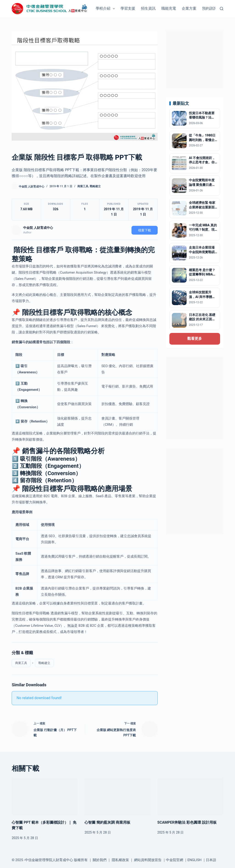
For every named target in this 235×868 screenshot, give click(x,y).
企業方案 (189, 8)
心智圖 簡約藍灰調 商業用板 (107, 822)
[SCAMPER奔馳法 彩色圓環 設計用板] (190, 797)
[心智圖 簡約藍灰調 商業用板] (117, 797)
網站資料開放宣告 (148, 860)
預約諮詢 (210, 8)
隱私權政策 (120, 860)
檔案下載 (145, 230)
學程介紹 (106, 9)
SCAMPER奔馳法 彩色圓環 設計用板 (187, 822)
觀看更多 (195, 339)
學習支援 (128, 8)
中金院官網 (175, 860)
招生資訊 (148, 8)
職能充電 (169, 8)
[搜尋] (222, 9)
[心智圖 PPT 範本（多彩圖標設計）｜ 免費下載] (45, 797)
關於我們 (100, 860)
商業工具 (83, 186)
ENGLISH (194, 860)
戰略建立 (95, 186)
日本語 (211, 860)
